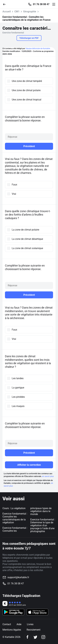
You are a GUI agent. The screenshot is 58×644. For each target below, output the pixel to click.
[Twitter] (35, 637)
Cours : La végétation (14, 508)
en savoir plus (48, 476)
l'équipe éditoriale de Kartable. (38, 49)
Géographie (30, 12)
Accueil (7, 12)
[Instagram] (43, 637)
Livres (30, 624)
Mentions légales (12, 630)
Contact (7, 624)
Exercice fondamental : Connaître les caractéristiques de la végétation (15, 518)
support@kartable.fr (18, 577)
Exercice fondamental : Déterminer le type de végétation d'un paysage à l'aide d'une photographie (43, 525)
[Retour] (6, 4)
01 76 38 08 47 (41, 4)
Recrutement (33, 630)
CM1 (17, 12)
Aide (19, 624)
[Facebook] (27, 637)
